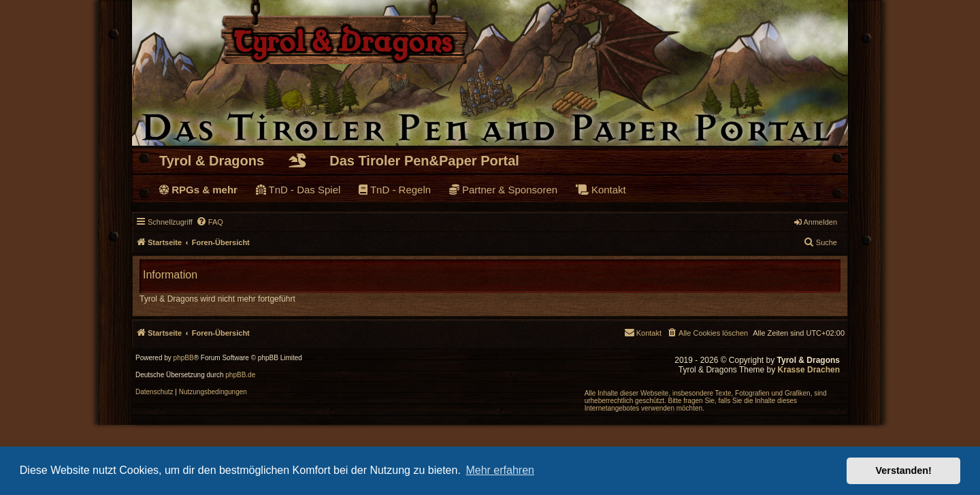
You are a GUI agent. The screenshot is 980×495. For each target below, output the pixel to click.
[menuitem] (210, 222)
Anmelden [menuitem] (816, 222)
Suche (820, 242)
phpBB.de (240, 375)
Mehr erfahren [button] (500, 470)
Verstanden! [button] (904, 470)
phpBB (184, 358)
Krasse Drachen (809, 370)
